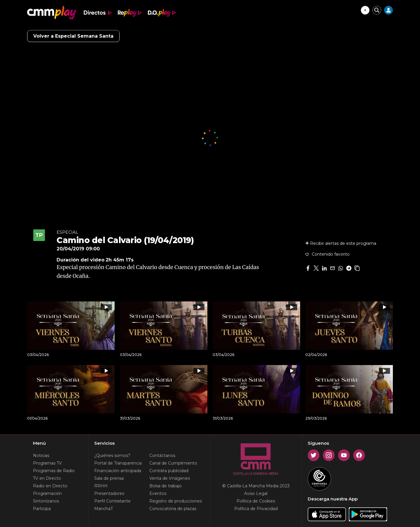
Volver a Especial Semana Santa (73, 36)
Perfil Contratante (112, 501)
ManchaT (104, 509)
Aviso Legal (256, 493)
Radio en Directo (50, 486)
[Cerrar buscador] (377, 10)
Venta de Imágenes (170, 478)
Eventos (158, 493)
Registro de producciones (176, 501)
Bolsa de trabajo (166, 486)
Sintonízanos (46, 501)
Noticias (41, 456)
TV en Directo (47, 478)
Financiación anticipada (118, 471)
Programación (47, 493)
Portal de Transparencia (118, 463)
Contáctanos (162, 456)
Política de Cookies (256, 501)
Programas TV (47, 463)
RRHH (101, 486)
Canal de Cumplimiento (173, 463)
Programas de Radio (54, 471)
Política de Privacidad (256, 509)
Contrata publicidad (169, 471)
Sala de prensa (109, 478)
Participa (42, 509)
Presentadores (109, 493)
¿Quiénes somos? (112, 456)
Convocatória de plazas (173, 509)
